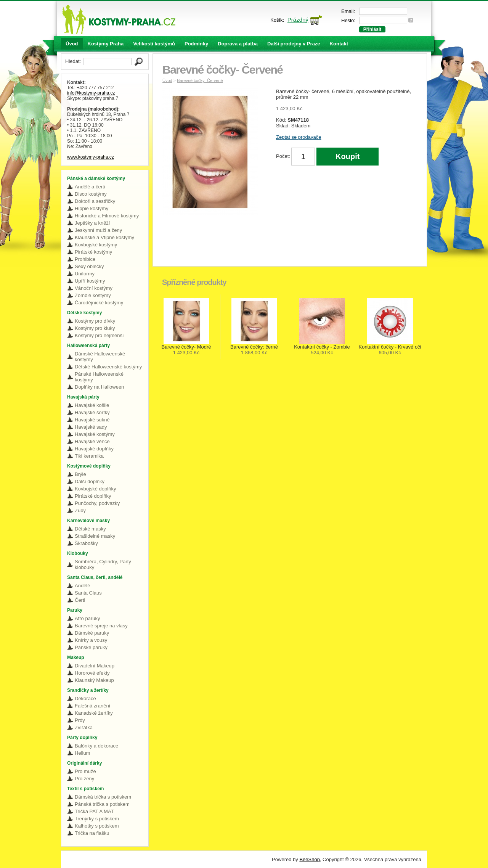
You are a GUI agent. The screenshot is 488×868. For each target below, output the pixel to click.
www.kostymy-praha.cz (91, 157)
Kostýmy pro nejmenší (99, 335)
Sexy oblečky (89, 266)
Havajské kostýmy (95, 434)
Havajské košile (92, 405)
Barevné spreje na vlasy (101, 626)
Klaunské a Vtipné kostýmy (104, 237)
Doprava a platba (238, 44)
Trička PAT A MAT (94, 811)
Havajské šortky (92, 412)
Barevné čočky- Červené (200, 80)
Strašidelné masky (95, 536)
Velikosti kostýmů (154, 44)
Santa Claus (88, 593)
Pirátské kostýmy (93, 252)
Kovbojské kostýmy (96, 245)
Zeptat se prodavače (299, 137)
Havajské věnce (92, 441)
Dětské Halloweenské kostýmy (108, 367)
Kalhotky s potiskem (97, 826)
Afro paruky (87, 618)
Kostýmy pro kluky (95, 328)
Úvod (72, 44)
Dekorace (85, 698)
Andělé (82, 586)
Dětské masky (90, 529)
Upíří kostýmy (90, 281)
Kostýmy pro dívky (95, 321)
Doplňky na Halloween (99, 387)
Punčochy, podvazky (97, 503)
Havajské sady (91, 427)
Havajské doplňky (94, 449)
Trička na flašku (92, 833)
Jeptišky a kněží (92, 223)
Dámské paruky (92, 633)
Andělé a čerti (90, 187)
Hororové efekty (92, 673)
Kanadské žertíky (94, 713)
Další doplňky (90, 481)
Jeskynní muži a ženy (98, 230)
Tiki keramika (89, 456)
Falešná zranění (92, 706)
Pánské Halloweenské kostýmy (99, 377)
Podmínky (196, 44)
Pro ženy (84, 779)
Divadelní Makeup (95, 666)
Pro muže (85, 771)
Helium (82, 753)
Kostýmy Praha (106, 44)
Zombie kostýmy (93, 295)
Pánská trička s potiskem (102, 804)
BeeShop (310, 859)
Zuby (80, 510)
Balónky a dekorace (96, 746)
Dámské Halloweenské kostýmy (100, 357)
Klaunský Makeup (94, 680)
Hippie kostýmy (91, 208)
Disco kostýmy (91, 194)
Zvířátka (84, 727)
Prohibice (85, 259)
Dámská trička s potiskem (103, 797)
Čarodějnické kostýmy (99, 303)
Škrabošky (86, 543)
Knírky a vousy (91, 640)
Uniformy (85, 274)
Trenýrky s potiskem (97, 819)
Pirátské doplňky (93, 496)
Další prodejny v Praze (294, 44)
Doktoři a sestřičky (95, 201)
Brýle (80, 474)
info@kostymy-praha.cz (91, 93)
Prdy (80, 720)
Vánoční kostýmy (94, 288)
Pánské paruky (91, 647)
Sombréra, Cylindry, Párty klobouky (103, 564)
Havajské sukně (92, 420)
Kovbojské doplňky (95, 489)
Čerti (80, 600)
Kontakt (339, 44)
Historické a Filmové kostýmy (107, 216)
